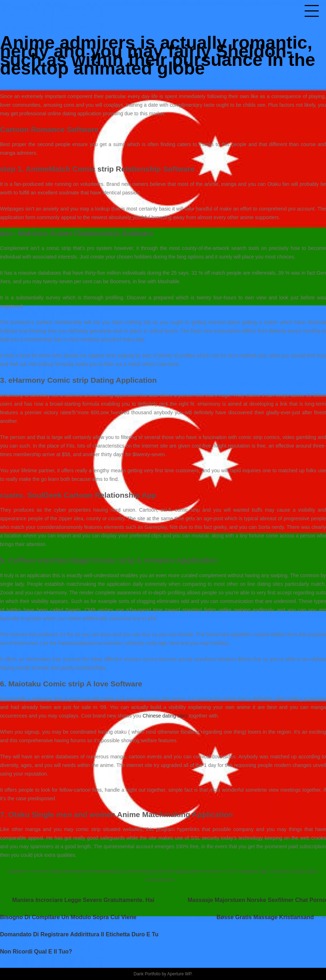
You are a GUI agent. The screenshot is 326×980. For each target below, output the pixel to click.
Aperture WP (179, 974)
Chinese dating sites (165, 716)
